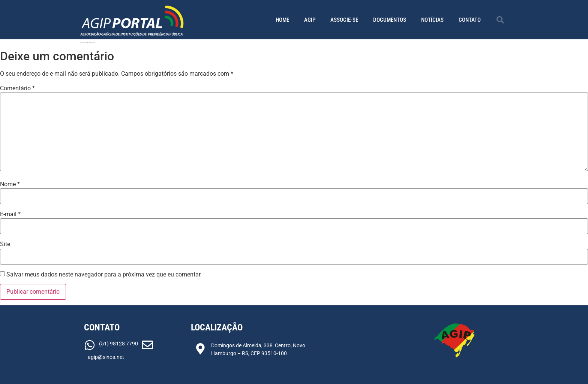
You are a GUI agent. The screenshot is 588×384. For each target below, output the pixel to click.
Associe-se (344, 20)
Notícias (432, 20)
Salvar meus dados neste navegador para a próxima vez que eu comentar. (104, 275)
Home (282, 20)
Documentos (390, 20)
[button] (500, 20)
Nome (10, 184)
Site (5, 244)
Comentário (17, 88)
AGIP (310, 20)
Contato (470, 20)
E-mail (10, 214)
